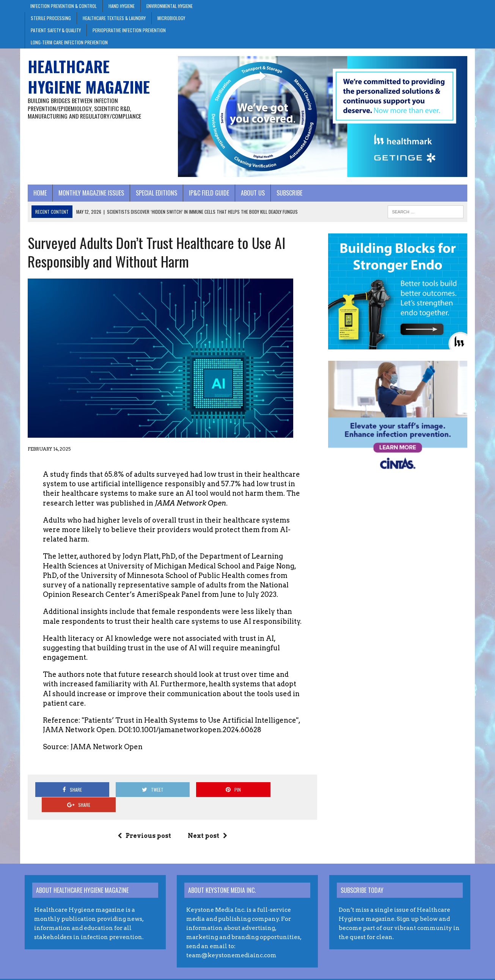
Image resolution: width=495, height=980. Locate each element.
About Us (250, 194)
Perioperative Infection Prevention (129, 30)
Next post (206, 822)
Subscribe (286, 194)
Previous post (143, 822)
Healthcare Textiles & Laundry (114, 18)
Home (37, 194)
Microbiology (171, 18)
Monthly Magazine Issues (88, 194)
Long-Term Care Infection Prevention (69, 42)
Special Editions (153, 194)
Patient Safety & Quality (56, 30)
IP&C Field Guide (206, 194)
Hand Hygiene (122, 6)
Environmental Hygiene (170, 6)
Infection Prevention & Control (64, 6)
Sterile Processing (51, 18)
